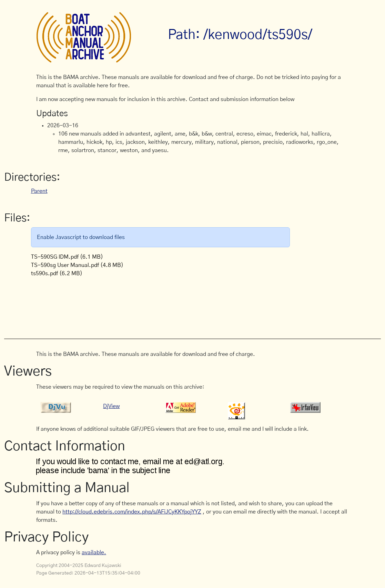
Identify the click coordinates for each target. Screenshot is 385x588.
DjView (111, 406)
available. (94, 552)
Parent (39, 191)
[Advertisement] (162, 304)
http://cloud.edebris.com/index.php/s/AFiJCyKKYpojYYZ (132, 512)
